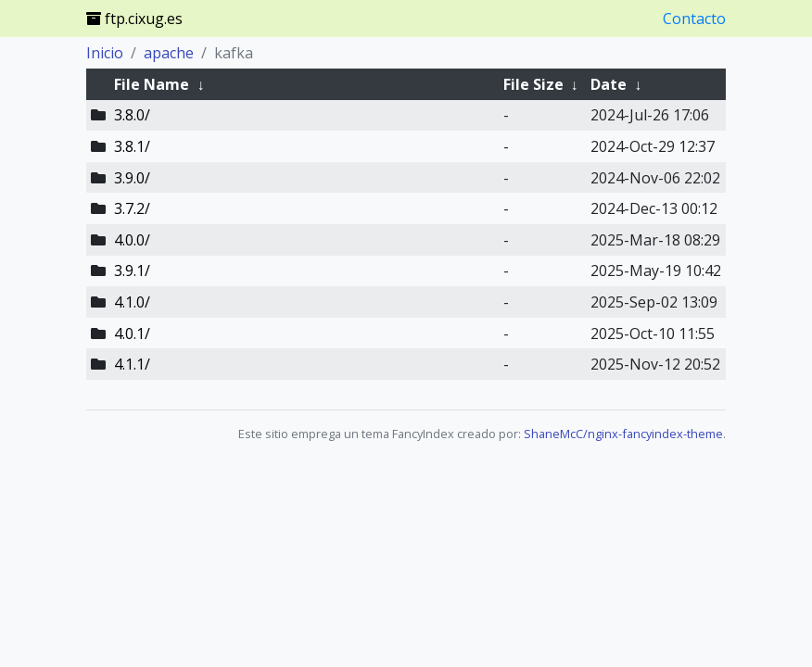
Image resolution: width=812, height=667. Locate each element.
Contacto (694, 19)
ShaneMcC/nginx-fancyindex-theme (623, 434)
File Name (152, 84)
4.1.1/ (132, 364)
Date (609, 84)
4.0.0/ (132, 240)
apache (169, 53)
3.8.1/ (132, 146)
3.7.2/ (132, 208)
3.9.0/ (132, 178)
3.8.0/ (132, 115)
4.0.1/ (132, 333)
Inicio (105, 53)
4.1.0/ (132, 302)
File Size (533, 84)
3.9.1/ (132, 271)
